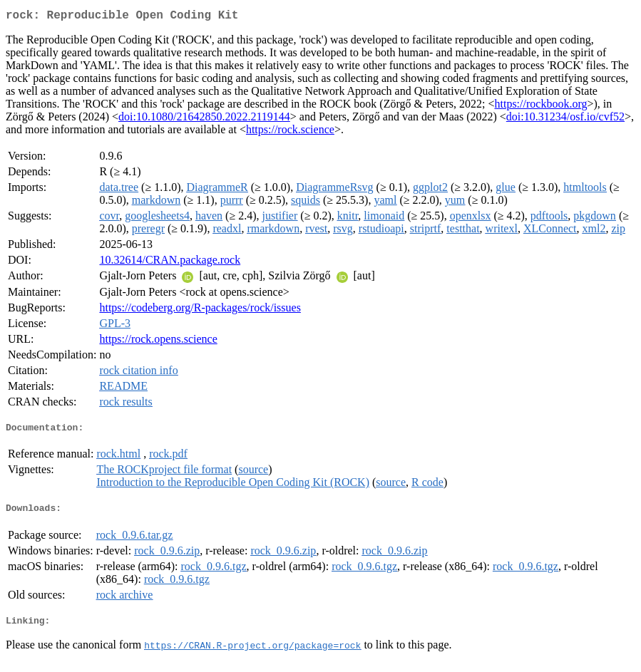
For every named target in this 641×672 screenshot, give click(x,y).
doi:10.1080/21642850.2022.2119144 (204, 119)
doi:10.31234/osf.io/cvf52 (565, 119)
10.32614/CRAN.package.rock (170, 263)
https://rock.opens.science (158, 342)
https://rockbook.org (541, 107)
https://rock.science (290, 132)
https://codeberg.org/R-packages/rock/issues (200, 310)
